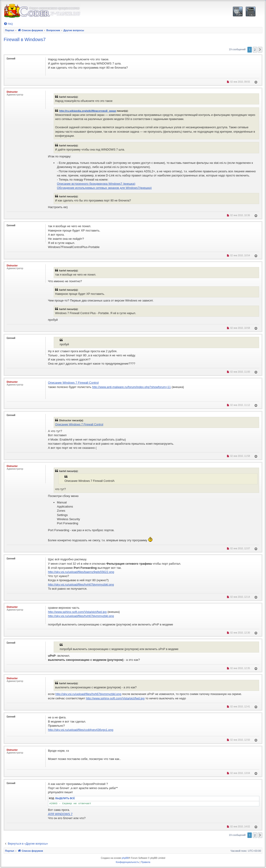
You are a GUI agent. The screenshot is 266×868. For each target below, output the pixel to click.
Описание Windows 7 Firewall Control (73, 383)
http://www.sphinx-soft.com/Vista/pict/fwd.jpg (77, 612)
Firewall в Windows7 (25, 39)
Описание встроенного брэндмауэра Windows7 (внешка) (96, 184)
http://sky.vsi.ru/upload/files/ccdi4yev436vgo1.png (81, 730)
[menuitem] (8, 24)
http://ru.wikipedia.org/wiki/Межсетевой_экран (88, 111)
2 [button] (255, 50)
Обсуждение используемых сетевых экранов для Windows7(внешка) (104, 188)
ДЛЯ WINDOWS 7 (60, 814)
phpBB (125, 858)
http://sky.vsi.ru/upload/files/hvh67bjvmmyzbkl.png (81, 585)
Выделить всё (65, 798)
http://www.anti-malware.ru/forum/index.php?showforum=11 (131, 387)
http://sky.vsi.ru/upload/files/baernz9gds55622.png (81, 572)
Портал (10, 30)
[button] (260, 50)
